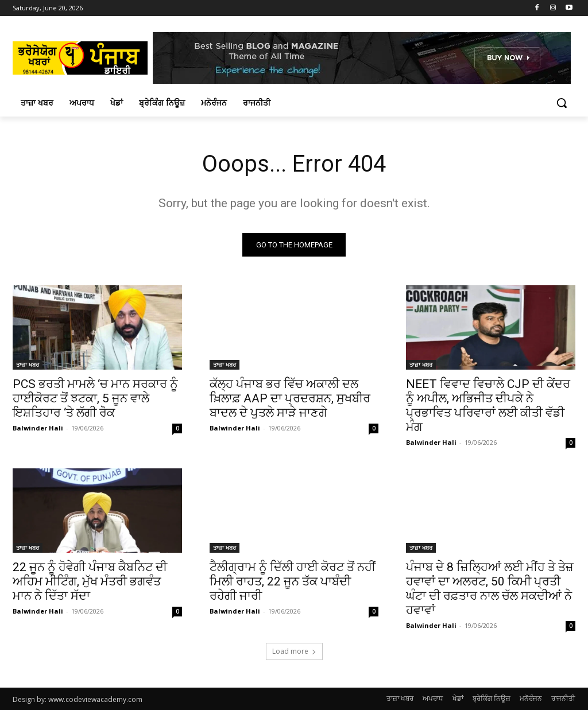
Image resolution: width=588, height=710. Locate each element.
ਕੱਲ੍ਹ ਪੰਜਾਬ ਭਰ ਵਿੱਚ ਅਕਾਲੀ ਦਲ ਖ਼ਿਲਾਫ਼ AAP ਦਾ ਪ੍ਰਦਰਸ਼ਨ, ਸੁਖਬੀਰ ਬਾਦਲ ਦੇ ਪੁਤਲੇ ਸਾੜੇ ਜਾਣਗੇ (290, 398)
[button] (562, 103)
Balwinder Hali (38, 428)
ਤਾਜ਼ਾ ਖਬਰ (28, 364)
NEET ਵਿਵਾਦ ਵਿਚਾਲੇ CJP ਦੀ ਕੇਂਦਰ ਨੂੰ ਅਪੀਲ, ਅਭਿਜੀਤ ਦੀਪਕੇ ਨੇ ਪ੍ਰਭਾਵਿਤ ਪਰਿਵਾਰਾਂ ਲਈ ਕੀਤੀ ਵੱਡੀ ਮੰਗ (488, 406)
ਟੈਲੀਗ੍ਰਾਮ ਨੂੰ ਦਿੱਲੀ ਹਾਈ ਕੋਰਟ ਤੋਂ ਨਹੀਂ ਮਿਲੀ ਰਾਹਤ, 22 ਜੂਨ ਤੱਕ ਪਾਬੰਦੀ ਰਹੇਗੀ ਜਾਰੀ (293, 582)
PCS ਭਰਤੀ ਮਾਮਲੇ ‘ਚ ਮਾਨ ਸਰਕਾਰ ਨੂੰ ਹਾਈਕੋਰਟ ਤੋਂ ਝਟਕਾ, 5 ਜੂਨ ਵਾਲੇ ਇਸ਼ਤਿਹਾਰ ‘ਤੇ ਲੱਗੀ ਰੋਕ (95, 398)
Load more (294, 651)
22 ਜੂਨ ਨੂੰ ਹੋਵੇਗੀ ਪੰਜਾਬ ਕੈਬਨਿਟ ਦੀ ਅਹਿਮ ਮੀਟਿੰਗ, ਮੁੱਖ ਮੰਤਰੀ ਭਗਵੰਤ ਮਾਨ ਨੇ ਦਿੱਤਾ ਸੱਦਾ (90, 582)
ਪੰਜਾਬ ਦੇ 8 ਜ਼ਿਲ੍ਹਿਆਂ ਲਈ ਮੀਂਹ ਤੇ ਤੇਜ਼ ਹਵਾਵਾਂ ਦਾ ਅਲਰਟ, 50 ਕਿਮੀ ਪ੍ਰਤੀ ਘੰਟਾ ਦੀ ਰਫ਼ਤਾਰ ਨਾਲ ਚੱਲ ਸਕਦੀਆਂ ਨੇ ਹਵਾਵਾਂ (490, 589)
